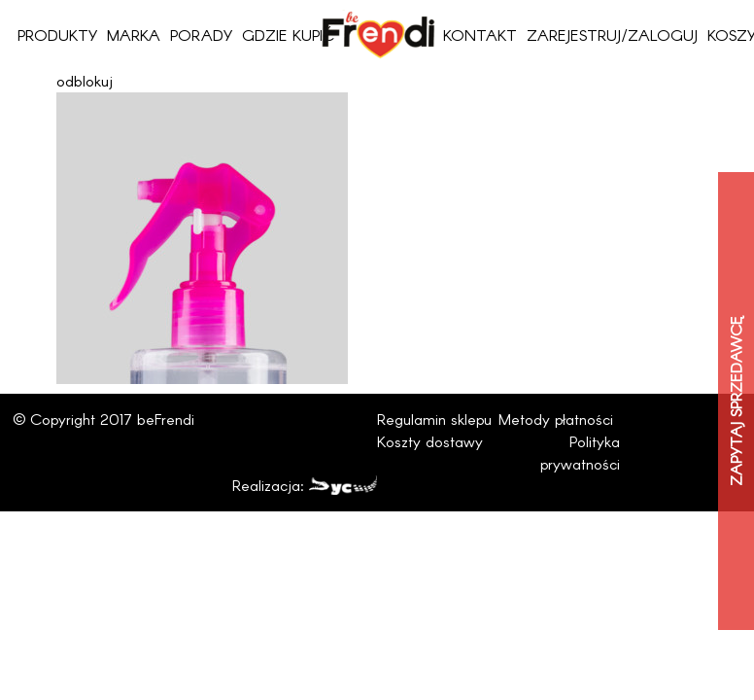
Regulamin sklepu (434, 419)
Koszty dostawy (430, 441)
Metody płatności (556, 419)
